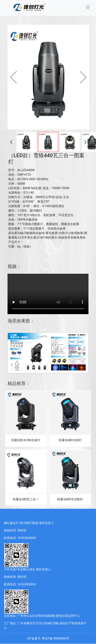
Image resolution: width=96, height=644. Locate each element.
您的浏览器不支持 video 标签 (48, 294)
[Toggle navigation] (88, 7)
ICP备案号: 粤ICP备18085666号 (48, 639)
